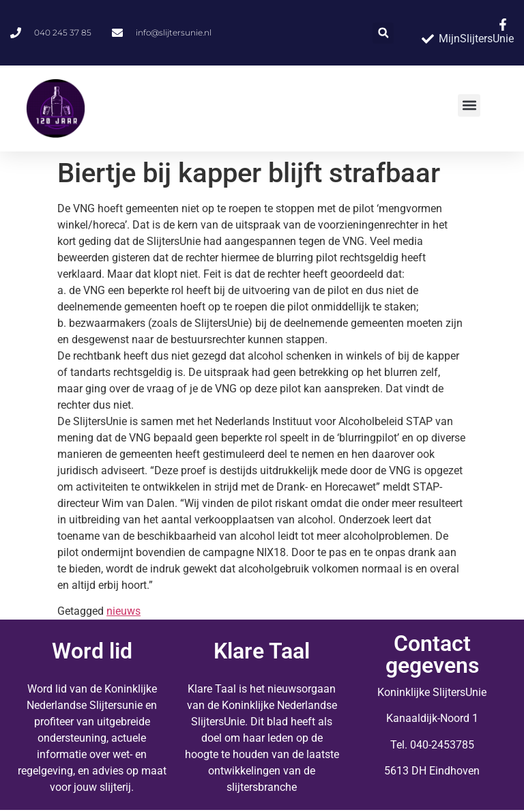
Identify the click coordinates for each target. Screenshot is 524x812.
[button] (383, 33)
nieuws (123, 611)
